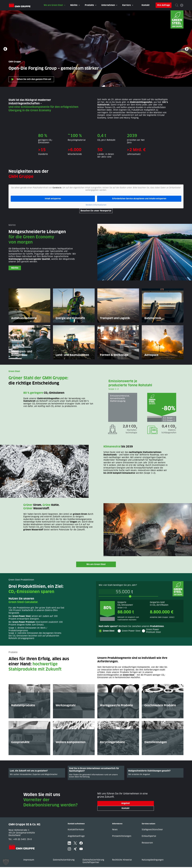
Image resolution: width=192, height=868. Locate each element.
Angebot (126, 804)
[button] (6, 862)
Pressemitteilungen (122, 837)
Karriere (127, 5)
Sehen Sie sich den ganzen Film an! (34, 79)
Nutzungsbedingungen (153, 861)
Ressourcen (147, 844)
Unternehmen (108, 5)
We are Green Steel (53, 5)
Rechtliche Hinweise (122, 861)
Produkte (89, 5)
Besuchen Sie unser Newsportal (96, 211)
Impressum (29, 861)
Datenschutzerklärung (64, 861)
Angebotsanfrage (76, 837)
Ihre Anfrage (164, 5)
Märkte (74, 5)
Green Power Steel (131, 631)
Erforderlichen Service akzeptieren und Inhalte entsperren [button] (139, 199)
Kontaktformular (76, 830)
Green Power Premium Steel (153, 631)
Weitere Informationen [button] (96, 205)
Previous (5, 49)
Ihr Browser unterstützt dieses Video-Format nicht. (96, 49)
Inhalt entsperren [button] (53, 199)
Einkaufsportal (149, 837)
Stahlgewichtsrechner (152, 830)
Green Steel (109, 631)
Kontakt (146, 5)
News (115, 830)
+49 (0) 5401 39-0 (22, 840)
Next (187, 49)
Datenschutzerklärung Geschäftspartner (93, 862)
